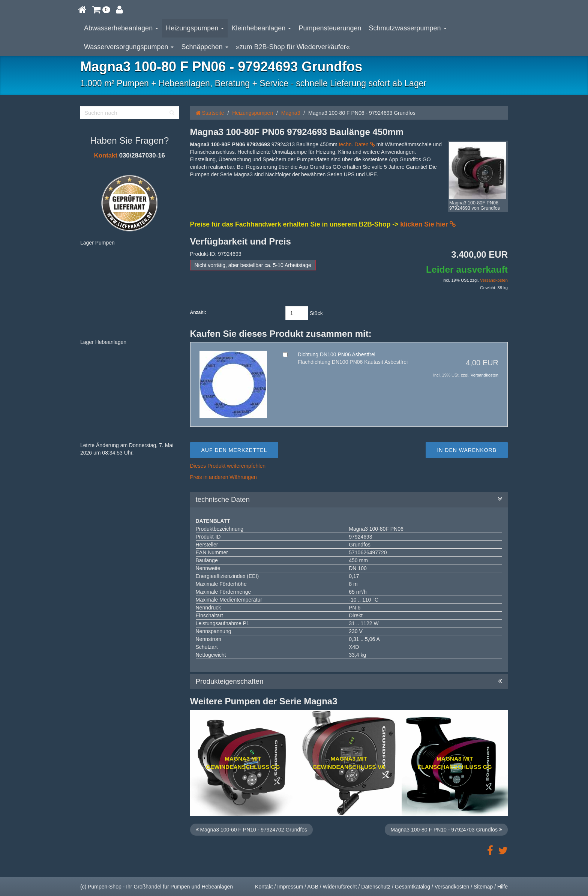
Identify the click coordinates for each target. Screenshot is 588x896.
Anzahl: (198, 312)
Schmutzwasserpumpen (408, 28)
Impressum (290, 887)
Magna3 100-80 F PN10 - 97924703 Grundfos (446, 830)
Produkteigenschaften (349, 681)
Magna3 (291, 113)
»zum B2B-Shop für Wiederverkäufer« (293, 47)
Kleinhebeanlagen (261, 28)
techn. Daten (357, 144)
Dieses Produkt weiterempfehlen (228, 466)
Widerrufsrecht (340, 887)
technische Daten (349, 500)
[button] (101, 9)
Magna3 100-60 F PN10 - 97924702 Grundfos (252, 830)
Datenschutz (376, 887)
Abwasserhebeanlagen (121, 28)
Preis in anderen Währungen (223, 477)
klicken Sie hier (428, 224)
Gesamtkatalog (412, 887)
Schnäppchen (205, 47)
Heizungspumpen (195, 28)
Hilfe (502, 887)
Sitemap (483, 887)
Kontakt (106, 155)
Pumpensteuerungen (330, 28)
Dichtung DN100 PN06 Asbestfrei (337, 354)
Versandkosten (494, 280)
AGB (313, 887)
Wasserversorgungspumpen (129, 47)
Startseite (210, 113)
